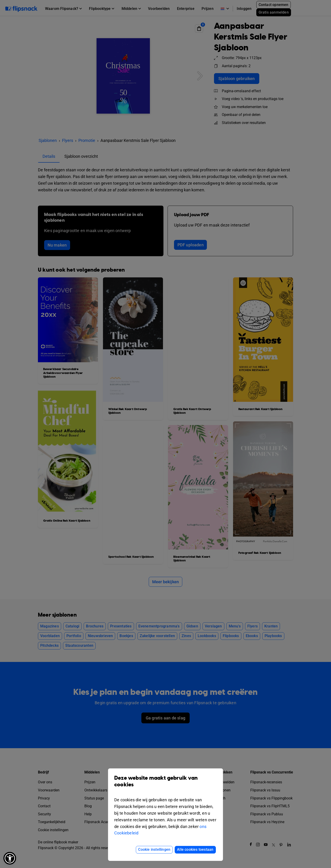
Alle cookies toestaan (195, 849)
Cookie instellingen (154, 849)
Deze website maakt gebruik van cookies (165, 785)
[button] (10, 858)
